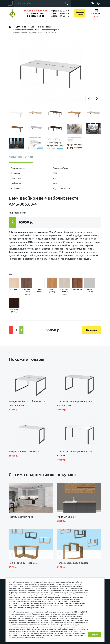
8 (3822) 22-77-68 (60, 11)
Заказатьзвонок (80, 13)
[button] (89, 99)
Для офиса (21, 27)
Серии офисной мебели (41, 27)
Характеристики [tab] (21, 157)
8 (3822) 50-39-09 (35, 16)
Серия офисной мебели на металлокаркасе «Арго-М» (37, 30)
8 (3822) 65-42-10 (60, 16)
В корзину (92, 330)
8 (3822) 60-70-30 (35, 13)
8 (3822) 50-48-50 (60, 13)
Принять (95, 635)
